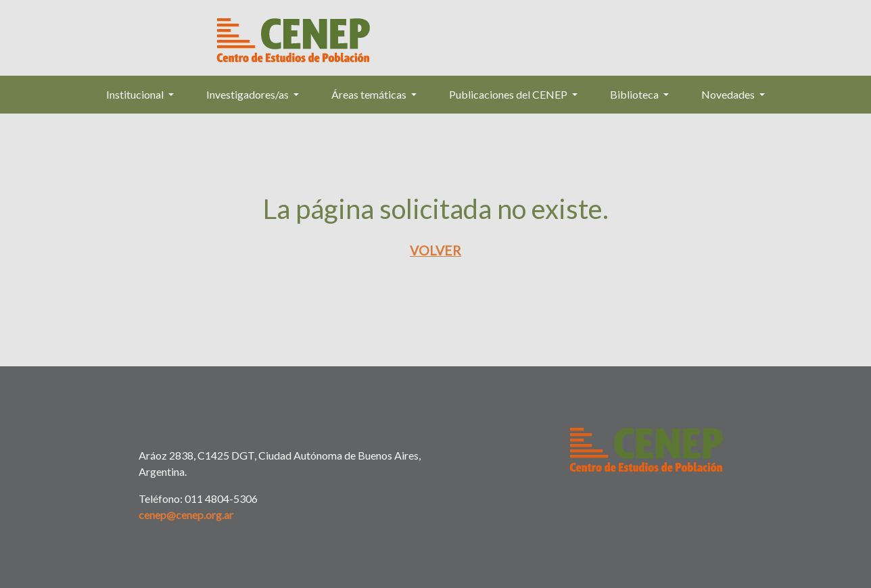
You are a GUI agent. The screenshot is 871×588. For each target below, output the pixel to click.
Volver (435, 250)
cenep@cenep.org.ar (186, 515)
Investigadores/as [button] (249, 94)
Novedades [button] (729, 94)
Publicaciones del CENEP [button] (509, 94)
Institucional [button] (136, 94)
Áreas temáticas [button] (370, 94)
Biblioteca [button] (635, 94)
